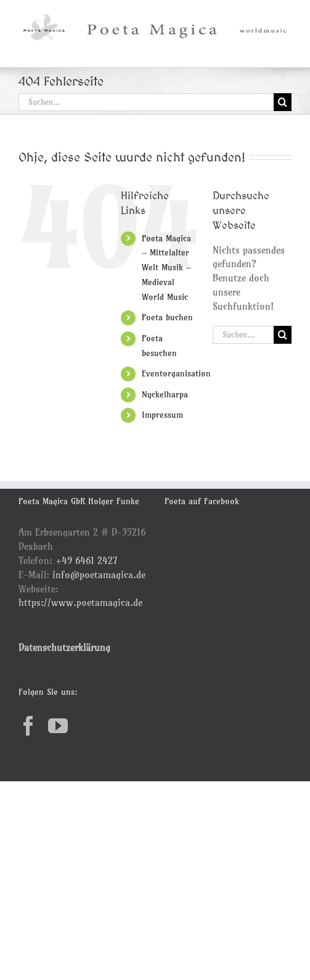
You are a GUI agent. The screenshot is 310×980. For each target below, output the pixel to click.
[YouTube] (58, 726)
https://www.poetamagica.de (80, 602)
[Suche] (283, 102)
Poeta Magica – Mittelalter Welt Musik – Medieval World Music (166, 268)
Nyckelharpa (165, 394)
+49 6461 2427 (87, 560)
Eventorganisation (176, 373)
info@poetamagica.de (99, 575)
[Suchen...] (146, 102)
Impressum (162, 415)
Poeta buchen (167, 317)
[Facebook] (28, 726)
